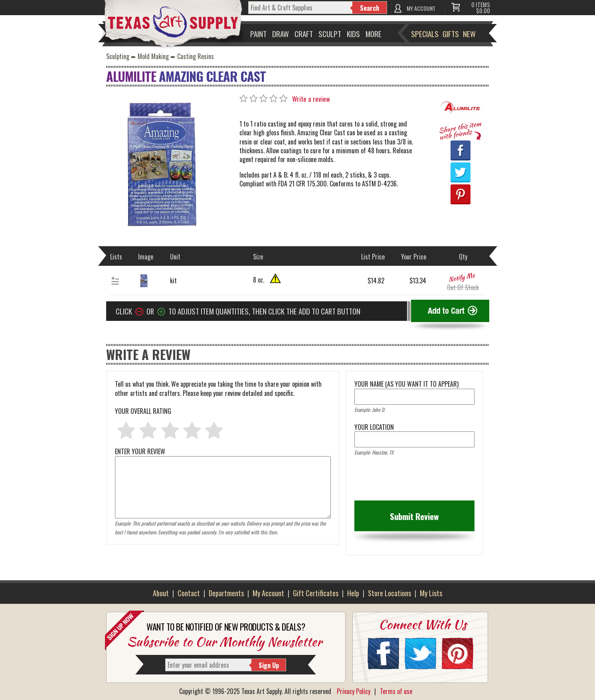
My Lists (431, 593)
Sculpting (118, 56)
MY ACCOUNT (421, 8)
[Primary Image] (160, 164)
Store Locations (389, 593)
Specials (425, 34)
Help (353, 593)
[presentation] (415, 481)
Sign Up (269, 665)
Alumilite (131, 76)
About (161, 593)
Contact (189, 593)
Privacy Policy (354, 691)
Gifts (451, 34)
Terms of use (396, 691)
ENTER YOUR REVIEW (223, 456)
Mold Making (153, 56)
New (469, 34)
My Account (268, 593)
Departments (226, 593)
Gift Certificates (316, 593)
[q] (300, 8)
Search (370, 8)
